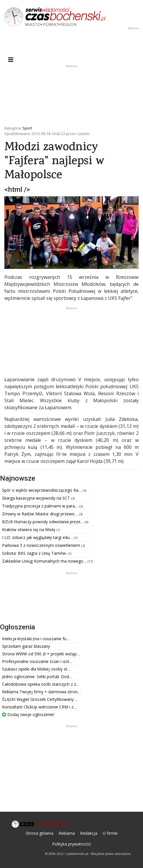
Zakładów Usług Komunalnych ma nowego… (45, 561)
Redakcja (89, 833)
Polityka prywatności (71, 844)
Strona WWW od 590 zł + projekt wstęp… (41, 654)
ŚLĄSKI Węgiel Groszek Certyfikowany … (40, 699)
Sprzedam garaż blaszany (26, 646)
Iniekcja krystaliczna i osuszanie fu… (36, 639)
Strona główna (39, 833)
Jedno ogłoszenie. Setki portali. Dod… (37, 677)
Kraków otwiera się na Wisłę (29, 530)
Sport (27, 128)
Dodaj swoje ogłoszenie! (28, 714)
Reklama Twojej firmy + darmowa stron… (41, 692)
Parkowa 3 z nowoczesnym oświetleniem (42, 545)
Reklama (67, 833)
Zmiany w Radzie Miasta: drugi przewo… (40, 514)
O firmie (110, 833)
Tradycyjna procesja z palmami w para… (41, 506)
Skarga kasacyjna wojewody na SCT (37, 498)
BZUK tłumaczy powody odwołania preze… (43, 522)
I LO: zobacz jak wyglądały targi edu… (38, 537)
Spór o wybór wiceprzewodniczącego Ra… (42, 490)
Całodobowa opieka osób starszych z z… (41, 684)
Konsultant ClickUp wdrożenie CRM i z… (39, 707)
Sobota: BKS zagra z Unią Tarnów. (35, 553)
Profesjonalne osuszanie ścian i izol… (37, 661)
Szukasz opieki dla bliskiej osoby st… (36, 669)
